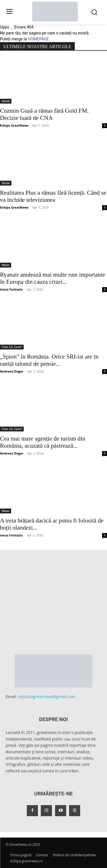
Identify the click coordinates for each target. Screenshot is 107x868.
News (6, 265)
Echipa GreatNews (14, 125)
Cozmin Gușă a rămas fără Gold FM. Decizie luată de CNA (44, 114)
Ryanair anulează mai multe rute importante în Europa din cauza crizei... (53, 278)
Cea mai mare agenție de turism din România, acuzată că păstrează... (43, 442)
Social (6, 101)
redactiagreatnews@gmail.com (47, 697)
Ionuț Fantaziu (11, 289)
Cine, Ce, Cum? (12, 347)
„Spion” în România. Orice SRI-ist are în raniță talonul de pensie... (49, 360)
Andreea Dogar (12, 371)
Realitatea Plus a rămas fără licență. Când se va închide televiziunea (53, 196)
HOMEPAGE (39, 39)
